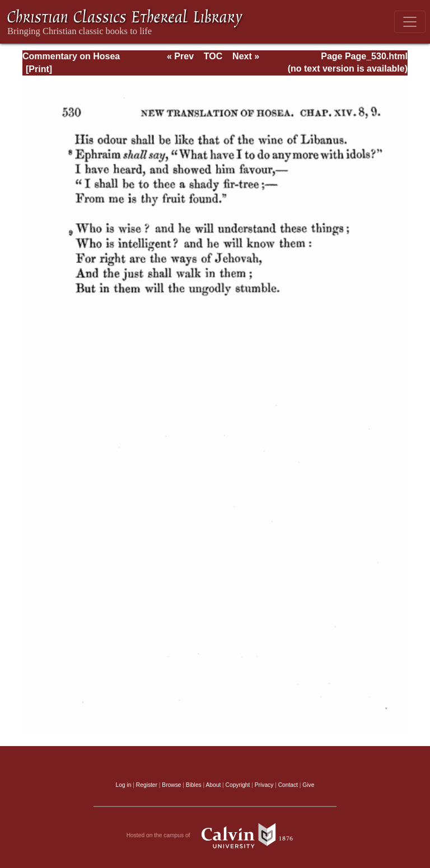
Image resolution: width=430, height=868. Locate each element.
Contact (288, 785)
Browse (171, 785)
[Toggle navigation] (410, 22)
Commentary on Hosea (71, 56)
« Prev (180, 56)
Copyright (238, 785)
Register (147, 785)
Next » (246, 56)
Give (308, 785)
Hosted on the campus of (215, 836)
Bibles (194, 785)
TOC (213, 56)
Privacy (264, 785)
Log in (124, 785)
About (213, 785)
